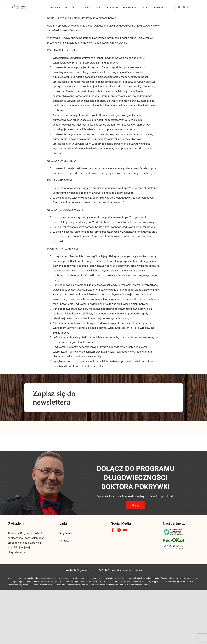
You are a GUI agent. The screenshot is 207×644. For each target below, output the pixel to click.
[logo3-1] (173, 539)
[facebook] (113, 530)
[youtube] (125, 530)
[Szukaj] (187, 7)
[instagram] (119, 530)
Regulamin (66, 533)
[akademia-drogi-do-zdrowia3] (173, 544)
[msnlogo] (173, 530)
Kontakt (64, 541)
